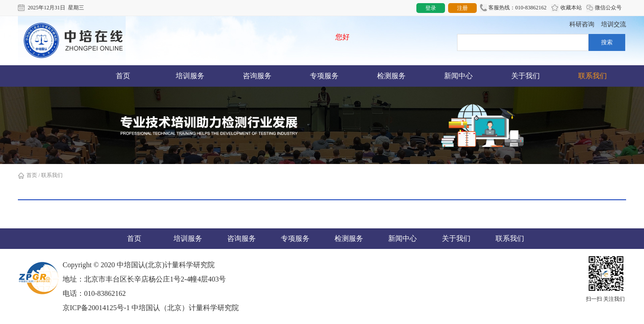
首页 (123, 76)
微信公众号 (604, 8)
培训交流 (614, 24)
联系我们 (593, 76)
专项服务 (324, 76)
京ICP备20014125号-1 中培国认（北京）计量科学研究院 (151, 308)
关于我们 (525, 76)
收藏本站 (566, 8)
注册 (462, 8)
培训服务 (190, 76)
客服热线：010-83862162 (513, 8)
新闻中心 (458, 76)
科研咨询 (582, 24)
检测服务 (391, 76)
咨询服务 (257, 76)
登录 (431, 8)
